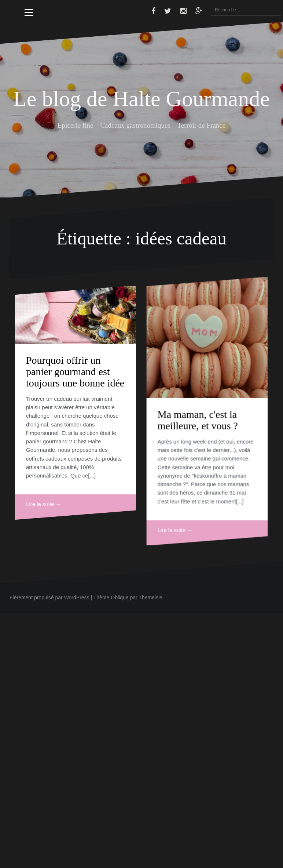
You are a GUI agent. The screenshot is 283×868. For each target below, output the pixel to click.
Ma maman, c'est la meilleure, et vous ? (172, 466)
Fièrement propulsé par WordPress (49, 598)
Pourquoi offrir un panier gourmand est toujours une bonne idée (75, 372)
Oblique (120, 598)
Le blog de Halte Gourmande (141, 99)
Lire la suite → (44, 504)
